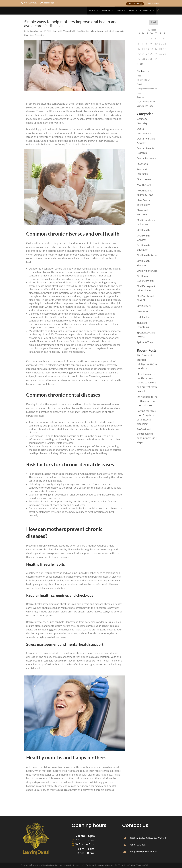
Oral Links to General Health (98, 31)
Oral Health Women (61, 31)
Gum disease (144, 179)
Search (154, 22)
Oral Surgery (144, 306)
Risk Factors (144, 317)
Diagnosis (142, 164)
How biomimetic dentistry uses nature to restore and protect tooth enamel (147, 383)
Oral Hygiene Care (78, 31)
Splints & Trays (145, 342)
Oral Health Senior (147, 255)
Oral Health (143, 230)
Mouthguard (144, 185)
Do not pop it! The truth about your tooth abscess (147, 401)
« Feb (140, 64)
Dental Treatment (147, 158)
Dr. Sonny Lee (32, 31)
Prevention (39, 35)
